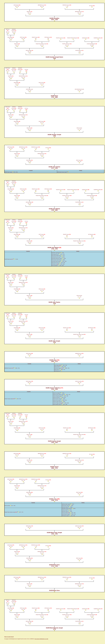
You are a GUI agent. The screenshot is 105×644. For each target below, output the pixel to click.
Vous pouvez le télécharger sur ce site (41, 639)
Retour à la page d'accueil (9, 637)
